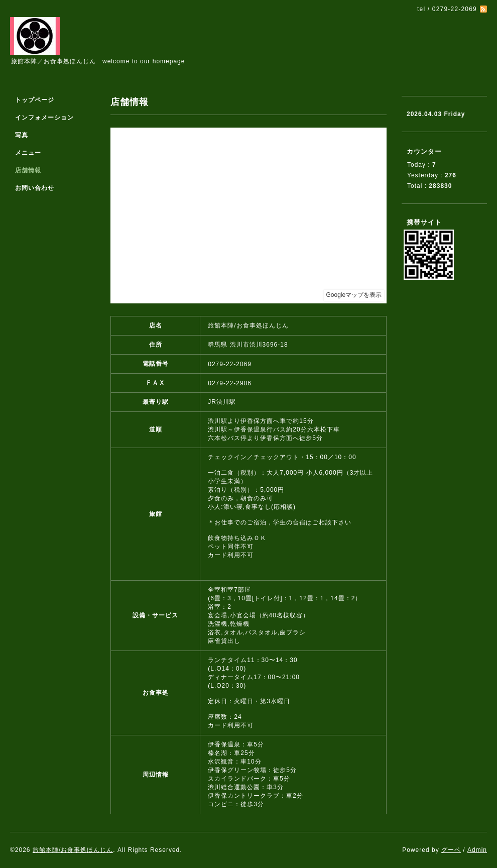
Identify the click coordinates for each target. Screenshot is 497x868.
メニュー (28, 153)
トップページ (35, 100)
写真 (22, 135)
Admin (477, 850)
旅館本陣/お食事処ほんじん (73, 850)
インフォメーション (44, 118)
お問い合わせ (35, 188)
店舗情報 (28, 170)
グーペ (451, 850)
